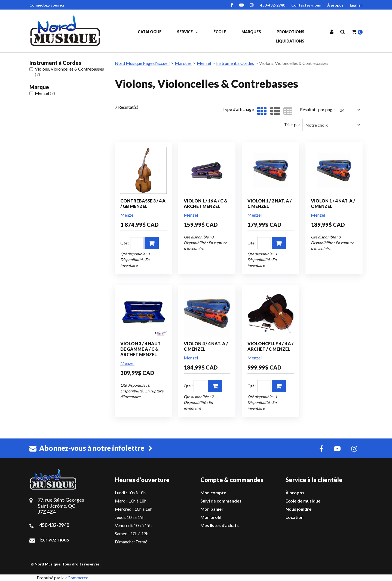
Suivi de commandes (221, 501)
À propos (335, 5)
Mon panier (212, 509)
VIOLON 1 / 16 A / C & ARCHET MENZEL (206, 203)
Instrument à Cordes (235, 63)
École (220, 32)
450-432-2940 (272, 5)
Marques (251, 32)
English (356, 5)
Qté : (125, 243)
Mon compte (213, 493)
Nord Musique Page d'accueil (142, 63)
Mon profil (211, 517)
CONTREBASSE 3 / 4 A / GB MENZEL (143, 203)
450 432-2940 (54, 525)
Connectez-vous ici (47, 5)
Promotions (290, 32)
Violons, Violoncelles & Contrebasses (67, 72)
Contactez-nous (306, 5)
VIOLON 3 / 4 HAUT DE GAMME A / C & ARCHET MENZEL (140, 349)
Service (187, 32)
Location (295, 517)
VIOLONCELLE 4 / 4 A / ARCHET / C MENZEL (270, 346)
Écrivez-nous (55, 540)
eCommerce (77, 578)
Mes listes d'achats (220, 525)
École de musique (303, 501)
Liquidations (290, 41)
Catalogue (150, 32)
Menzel (42, 93)
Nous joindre (298, 509)
